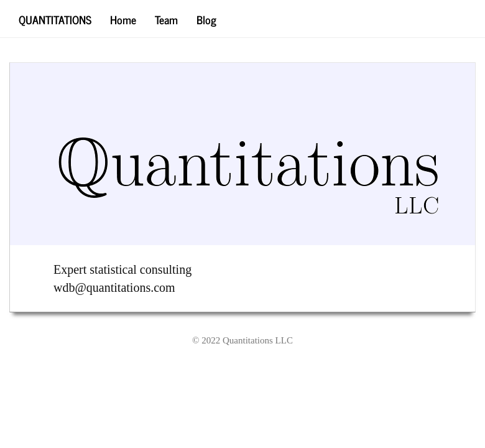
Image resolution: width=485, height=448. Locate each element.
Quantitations (55, 19)
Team (166, 19)
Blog (206, 19)
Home (123, 19)
